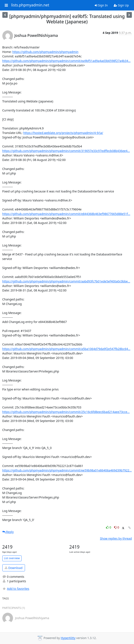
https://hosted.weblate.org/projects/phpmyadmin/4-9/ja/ (63, 133)
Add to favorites (16, 589)
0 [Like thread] (109, 527)
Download (14, 568)
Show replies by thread (116, 538)
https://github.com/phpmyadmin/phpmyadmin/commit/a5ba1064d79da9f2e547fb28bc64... (66, 349)
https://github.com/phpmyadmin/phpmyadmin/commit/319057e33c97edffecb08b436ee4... (66, 151)
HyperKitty (68, 638)
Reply (8, 532)
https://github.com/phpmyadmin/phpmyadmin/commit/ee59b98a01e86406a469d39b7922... (67, 470)
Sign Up (121, 5)
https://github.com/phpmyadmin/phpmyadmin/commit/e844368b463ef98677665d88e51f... (66, 214)
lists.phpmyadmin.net (30, 5)
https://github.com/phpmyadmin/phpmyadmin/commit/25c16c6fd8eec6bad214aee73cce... (66, 412)
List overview (12, 558)
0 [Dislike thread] (117, 527)
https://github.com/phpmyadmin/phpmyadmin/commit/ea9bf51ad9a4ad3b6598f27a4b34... (66, 61)
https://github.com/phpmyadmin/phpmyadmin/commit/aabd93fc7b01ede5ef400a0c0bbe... (66, 281)
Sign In (101, 5)
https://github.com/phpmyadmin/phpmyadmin (45, 52)
